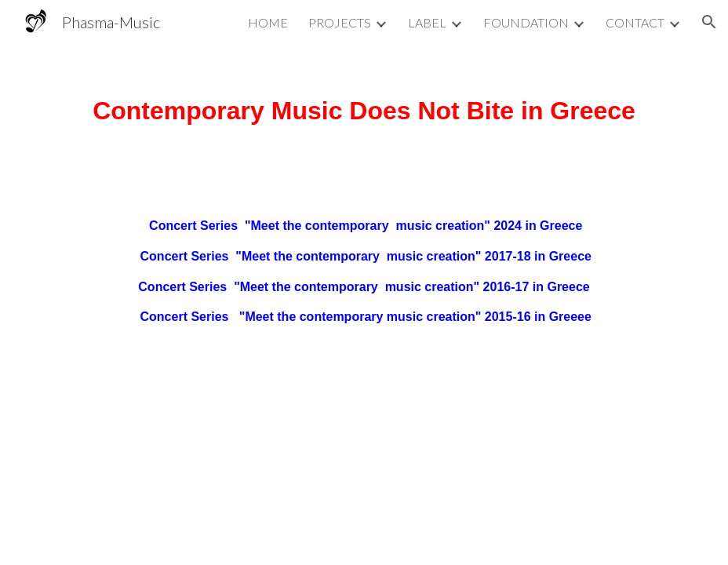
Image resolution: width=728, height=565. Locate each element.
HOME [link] (268, 22)
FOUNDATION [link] (526, 22)
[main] (364, 106)
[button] (709, 22)
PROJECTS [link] (340, 22)
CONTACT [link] (635, 22)
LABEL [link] (427, 22)
